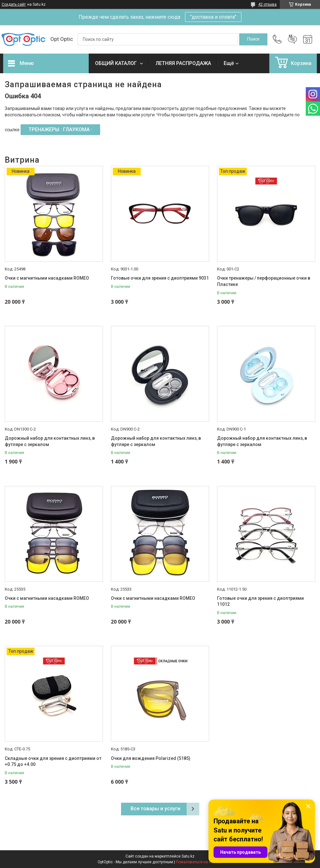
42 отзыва (267, 4)
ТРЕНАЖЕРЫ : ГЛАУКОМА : (60, 130)
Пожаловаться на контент (199, 862)
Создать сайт (14, 4)
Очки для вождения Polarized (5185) (151, 758)
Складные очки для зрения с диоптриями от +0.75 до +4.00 (53, 761)
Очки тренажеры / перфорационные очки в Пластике (264, 281)
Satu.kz (188, 856)
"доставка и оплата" (213, 17)
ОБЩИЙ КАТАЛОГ (117, 63)
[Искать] (253, 39)
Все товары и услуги (155, 809)
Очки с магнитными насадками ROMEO (47, 278)
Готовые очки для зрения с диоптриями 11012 (260, 601)
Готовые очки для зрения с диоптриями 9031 (160, 278)
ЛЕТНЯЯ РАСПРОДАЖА (183, 63)
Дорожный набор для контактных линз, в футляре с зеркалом (50, 441)
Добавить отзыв (292, 39)
